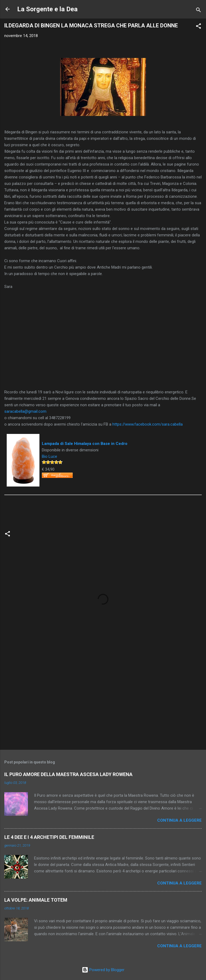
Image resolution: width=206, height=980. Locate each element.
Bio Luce (49, 456)
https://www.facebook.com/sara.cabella (148, 424)
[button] (198, 27)
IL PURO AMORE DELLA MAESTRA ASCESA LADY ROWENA (68, 774)
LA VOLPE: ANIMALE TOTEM (36, 900)
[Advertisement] (103, 704)
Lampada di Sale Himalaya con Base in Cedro (85, 444)
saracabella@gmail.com (25, 411)
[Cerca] (198, 11)
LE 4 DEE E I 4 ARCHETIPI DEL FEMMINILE (49, 837)
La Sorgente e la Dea (47, 9)
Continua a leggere (179, 820)
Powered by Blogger (103, 970)
